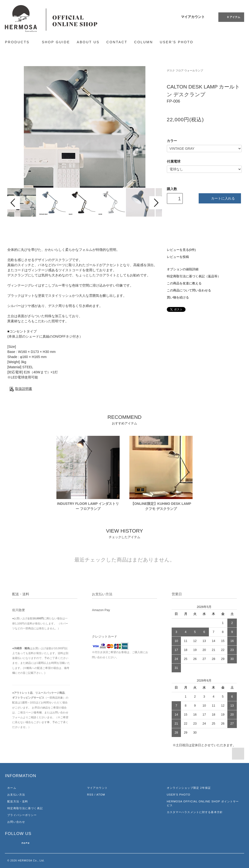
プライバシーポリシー (22, 815)
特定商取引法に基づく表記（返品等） (194, 276)
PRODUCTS (20, 42)
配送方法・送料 (18, 801)
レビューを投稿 (178, 257)
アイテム (231, 17)
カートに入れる (220, 198)
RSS (90, 795)
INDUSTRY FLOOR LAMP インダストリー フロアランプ (88, 506)
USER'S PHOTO (177, 42)
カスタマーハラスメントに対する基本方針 (195, 812)
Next (156, 203)
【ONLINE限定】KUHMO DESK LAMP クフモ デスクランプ (161, 506)
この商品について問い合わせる (189, 290)
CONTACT (117, 42)
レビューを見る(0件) (181, 250)
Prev (14, 203)
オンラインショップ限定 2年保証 (189, 788)
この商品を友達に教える (184, 283)
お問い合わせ (16, 822)
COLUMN (144, 42)
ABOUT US (88, 42)
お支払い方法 (16, 795)
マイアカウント (193, 17)
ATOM (101, 795)
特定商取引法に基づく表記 (25, 808)
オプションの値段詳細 (183, 269)
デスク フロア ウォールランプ (185, 70)
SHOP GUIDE (56, 42)
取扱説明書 (20, 389)
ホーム (12, 788)
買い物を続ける (178, 298)
